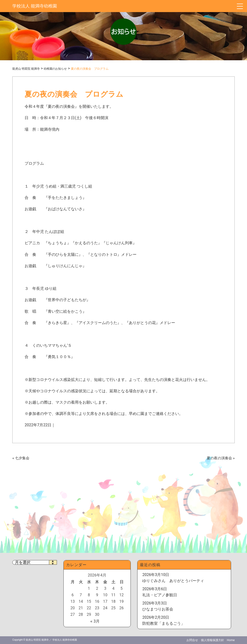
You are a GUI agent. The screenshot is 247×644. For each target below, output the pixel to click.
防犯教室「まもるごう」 (164, 623)
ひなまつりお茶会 (158, 609)
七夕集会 (22, 458)
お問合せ (192, 640)
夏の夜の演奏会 (219, 458)
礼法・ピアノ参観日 (160, 595)
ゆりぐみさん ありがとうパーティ (173, 581)
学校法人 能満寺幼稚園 (34, 6)
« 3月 (95, 621)
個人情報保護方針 (213, 640)
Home (231, 640)
